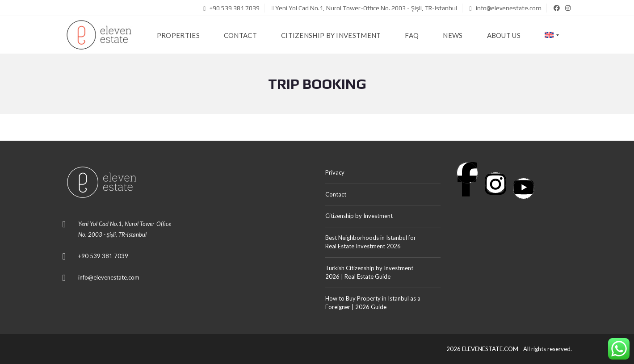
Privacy (335, 172)
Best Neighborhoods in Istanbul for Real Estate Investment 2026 (371, 242)
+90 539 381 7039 (231, 8)
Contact (336, 194)
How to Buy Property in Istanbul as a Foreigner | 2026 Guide (373, 303)
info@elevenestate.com (505, 8)
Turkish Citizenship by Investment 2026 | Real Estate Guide (369, 272)
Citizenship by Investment (359, 216)
